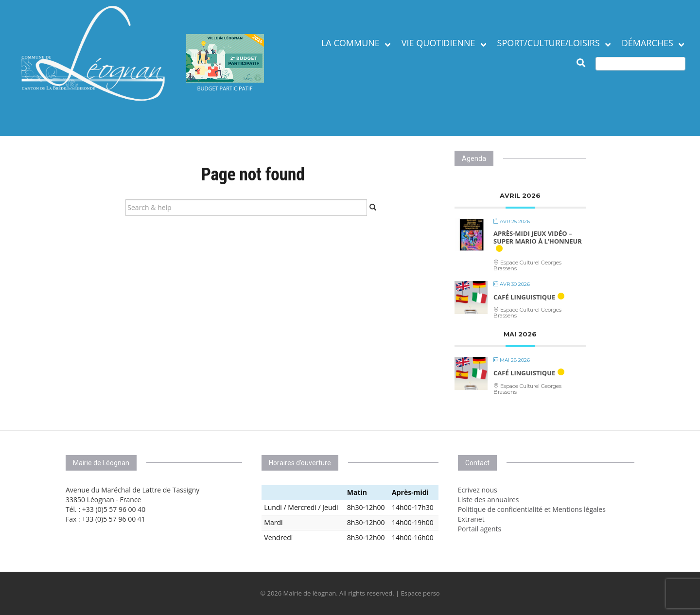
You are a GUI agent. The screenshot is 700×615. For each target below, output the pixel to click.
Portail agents (480, 529)
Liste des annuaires (489, 500)
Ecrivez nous (478, 490)
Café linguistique (524, 297)
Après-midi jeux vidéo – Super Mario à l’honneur (538, 237)
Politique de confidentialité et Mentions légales (532, 509)
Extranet (471, 519)
